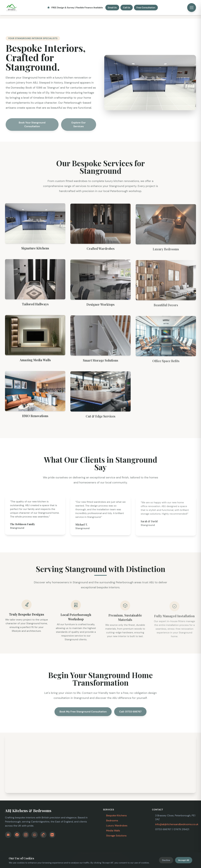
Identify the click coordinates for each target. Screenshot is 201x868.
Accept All (184, 860)
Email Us (112, 8)
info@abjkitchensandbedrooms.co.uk (177, 824)
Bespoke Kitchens (116, 815)
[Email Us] (8, 835)
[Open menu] (192, 8)
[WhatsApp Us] (35, 835)
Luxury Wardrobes (117, 826)
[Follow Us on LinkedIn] (52, 835)
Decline (166, 860)
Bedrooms (112, 821)
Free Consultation (146, 8)
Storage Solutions (116, 836)
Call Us (127, 8)
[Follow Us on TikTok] (43, 835)
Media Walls (113, 831)
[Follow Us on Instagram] (26, 835)
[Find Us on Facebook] (17, 835)
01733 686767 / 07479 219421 (172, 829)
